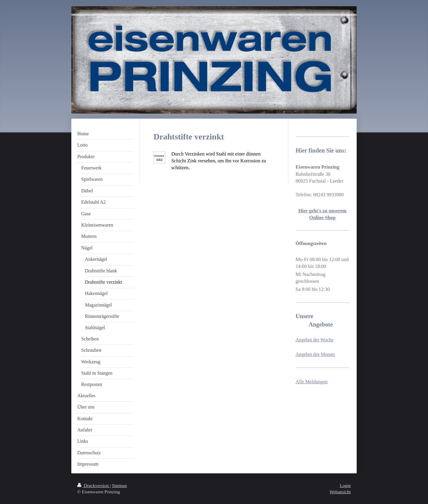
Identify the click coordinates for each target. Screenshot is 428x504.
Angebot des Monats (315, 354)
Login (345, 485)
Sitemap (119, 485)
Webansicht (340, 492)
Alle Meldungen (312, 382)
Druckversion (93, 485)
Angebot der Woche (315, 340)
